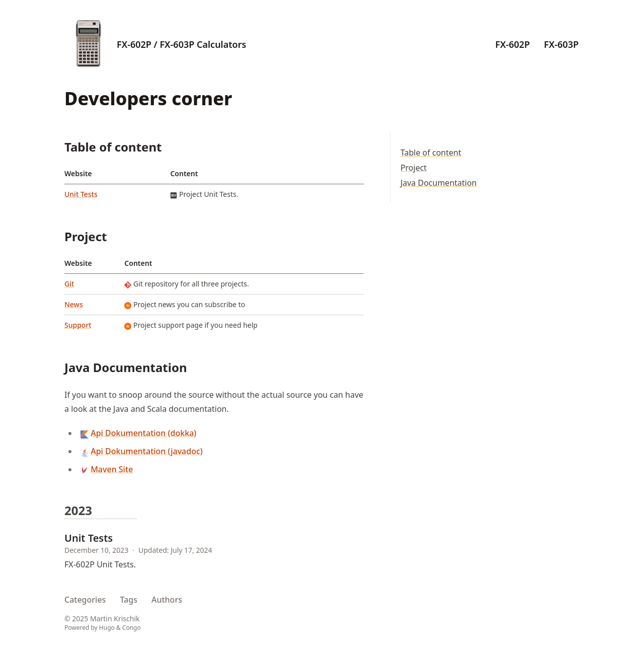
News (74, 304)
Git (69, 284)
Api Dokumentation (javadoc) (147, 451)
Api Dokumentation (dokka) (143, 433)
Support (78, 325)
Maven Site (112, 469)
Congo (132, 628)
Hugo (107, 628)
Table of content (431, 153)
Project (414, 168)
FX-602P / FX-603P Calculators (181, 44)
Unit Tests (81, 194)
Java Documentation (439, 183)
